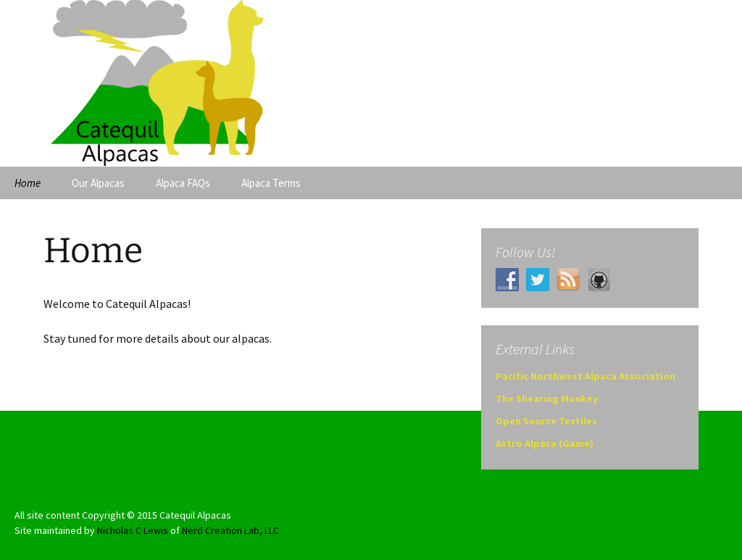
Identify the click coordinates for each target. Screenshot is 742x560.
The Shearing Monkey (547, 398)
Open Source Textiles (546, 421)
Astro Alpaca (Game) (545, 443)
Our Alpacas (98, 183)
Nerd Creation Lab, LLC (230, 530)
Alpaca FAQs (183, 183)
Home (28, 183)
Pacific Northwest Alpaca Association (585, 376)
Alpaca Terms (271, 183)
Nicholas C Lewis (133, 530)
